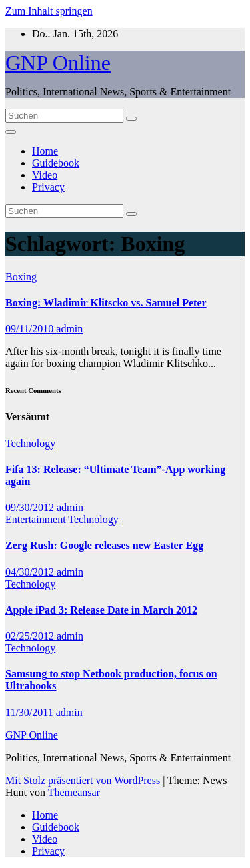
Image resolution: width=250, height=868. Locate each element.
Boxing (21, 277)
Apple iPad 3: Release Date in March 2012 (101, 610)
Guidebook (56, 163)
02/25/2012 (31, 636)
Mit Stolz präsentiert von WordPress (84, 780)
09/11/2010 (31, 329)
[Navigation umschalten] (11, 132)
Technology (30, 443)
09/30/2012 (31, 507)
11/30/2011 (31, 712)
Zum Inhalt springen (49, 11)
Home (45, 151)
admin (69, 329)
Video (45, 175)
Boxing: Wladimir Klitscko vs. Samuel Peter (106, 303)
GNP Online (58, 63)
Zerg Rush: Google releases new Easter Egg (104, 545)
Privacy (48, 187)
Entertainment (37, 519)
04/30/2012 (31, 572)
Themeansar (74, 792)
